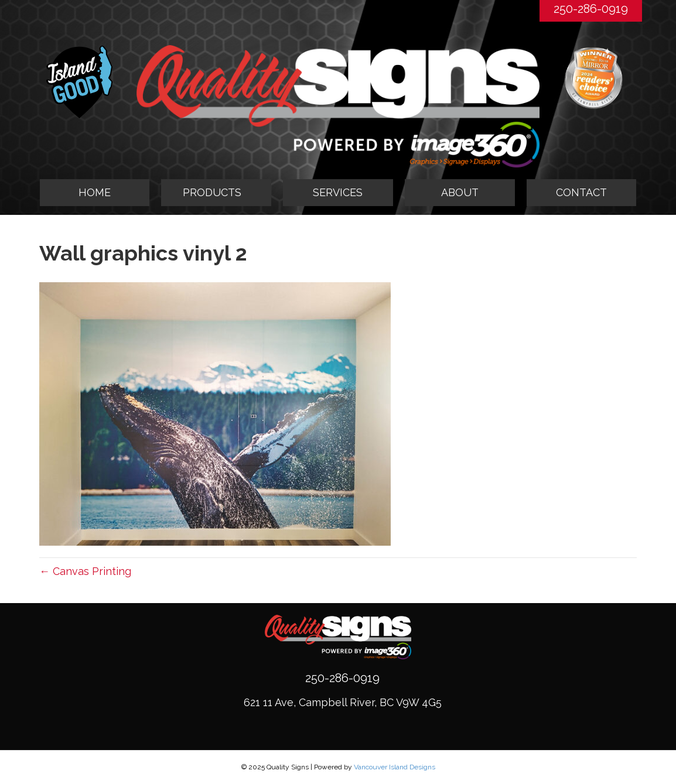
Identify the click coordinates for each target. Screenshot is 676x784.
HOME (95, 192)
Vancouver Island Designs (395, 767)
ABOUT (460, 192)
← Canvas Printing (85, 571)
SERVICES (338, 192)
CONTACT (581, 192)
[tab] (216, 193)
